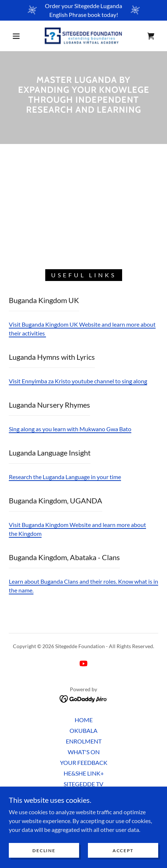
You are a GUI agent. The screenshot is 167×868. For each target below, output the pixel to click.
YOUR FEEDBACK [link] (84, 762)
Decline (44, 851)
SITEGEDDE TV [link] (83, 784)
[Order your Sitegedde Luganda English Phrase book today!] (83, 10)
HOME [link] (84, 720)
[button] (16, 36)
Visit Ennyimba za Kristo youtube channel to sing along (78, 381)
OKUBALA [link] (83, 730)
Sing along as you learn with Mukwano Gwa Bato (70, 429)
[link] (83, 36)
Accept (123, 851)
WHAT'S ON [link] (84, 752)
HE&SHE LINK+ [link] (84, 773)
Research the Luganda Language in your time (65, 477)
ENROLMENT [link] (84, 741)
